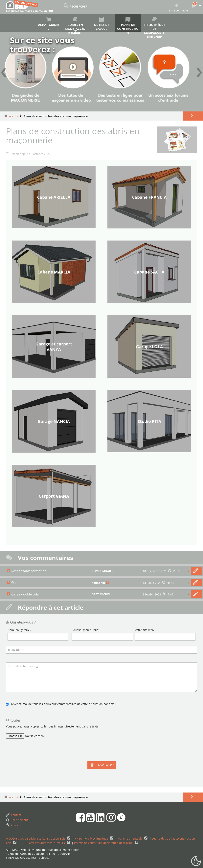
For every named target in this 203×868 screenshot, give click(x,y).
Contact (13, 815)
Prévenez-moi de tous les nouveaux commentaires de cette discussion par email (63, 704)
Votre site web (144, 630)
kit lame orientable (130, 838)
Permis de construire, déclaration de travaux (104, 843)
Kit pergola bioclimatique (92, 838)
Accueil (14, 116)
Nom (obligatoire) (19, 630)
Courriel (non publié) (85, 630)
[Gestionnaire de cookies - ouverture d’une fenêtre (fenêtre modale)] (196, 861)
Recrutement (17, 820)
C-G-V (12, 825)
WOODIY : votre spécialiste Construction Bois (36, 838)
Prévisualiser (105, 765)
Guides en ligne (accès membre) (75, 24)
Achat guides (49, 22)
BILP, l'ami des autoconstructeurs (43, 843)
